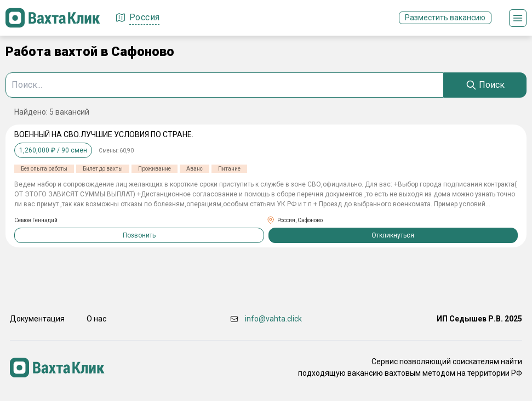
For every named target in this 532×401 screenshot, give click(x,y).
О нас (96, 319)
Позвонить (139, 235)
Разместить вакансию (445, 18)
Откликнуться (393, 235)
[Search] (485, 85)
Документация (37, 319)
